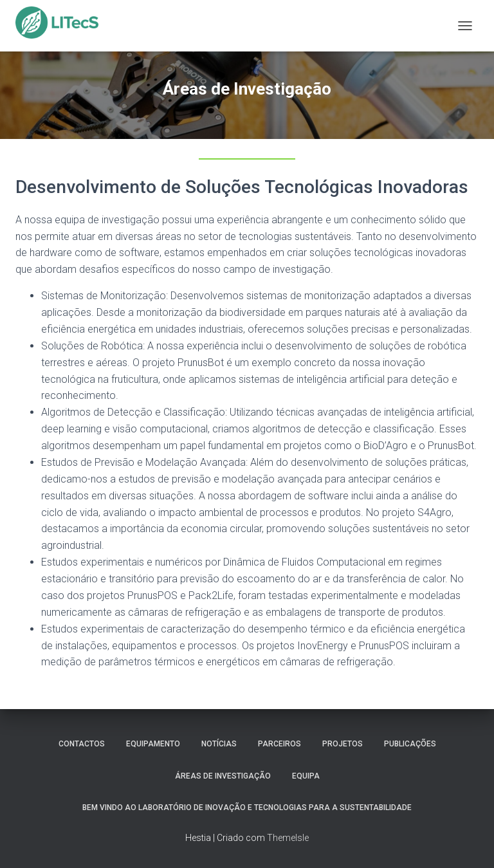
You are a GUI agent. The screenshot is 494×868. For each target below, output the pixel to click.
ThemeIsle (288, 838)
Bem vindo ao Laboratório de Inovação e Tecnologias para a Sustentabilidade (247, 808)
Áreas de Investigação (223, 776)
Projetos (343, 744)
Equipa (306, 776)
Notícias (219, 744)
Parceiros (279, 744)
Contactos (82, 744)
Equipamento (153, 744)
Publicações (410, 744)
